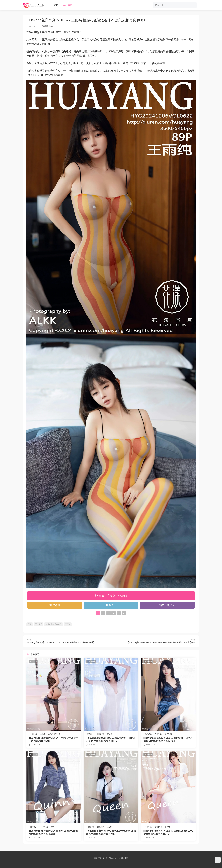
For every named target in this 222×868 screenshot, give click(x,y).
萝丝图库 (111, 605)
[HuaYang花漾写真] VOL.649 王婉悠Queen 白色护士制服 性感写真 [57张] (168, 832)
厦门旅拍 (39, 624)
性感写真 (34, 734)
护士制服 (158, 827)
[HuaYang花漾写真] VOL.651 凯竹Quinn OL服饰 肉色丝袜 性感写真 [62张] (53, 832)
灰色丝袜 (101, 827)
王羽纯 (43, 734)
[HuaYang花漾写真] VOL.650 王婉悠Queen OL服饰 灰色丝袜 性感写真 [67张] (111, 832)
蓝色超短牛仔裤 (54, 734)
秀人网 (110, 734)
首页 (55, 5)
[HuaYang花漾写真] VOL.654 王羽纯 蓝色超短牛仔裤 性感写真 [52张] (53, 739)
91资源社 (55, 605)
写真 (30, 624)
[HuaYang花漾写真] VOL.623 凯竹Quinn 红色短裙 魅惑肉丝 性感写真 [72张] (162, 642)
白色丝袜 (168, 734)
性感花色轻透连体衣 (54, 624)
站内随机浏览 (167, 605)
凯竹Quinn (34, 827)
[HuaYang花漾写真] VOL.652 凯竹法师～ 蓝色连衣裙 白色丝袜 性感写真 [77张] (168, 739)
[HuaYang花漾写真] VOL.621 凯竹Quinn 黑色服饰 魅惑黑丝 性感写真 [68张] (60, 642)
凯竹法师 (91, 734)
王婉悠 (110, 827)
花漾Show (48, 26)
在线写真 (67, 5)
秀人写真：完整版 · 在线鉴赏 (111, 596)
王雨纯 (68, 624)
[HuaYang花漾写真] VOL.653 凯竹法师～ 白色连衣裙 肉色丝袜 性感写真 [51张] (111, 739)
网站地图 (124, 858)
